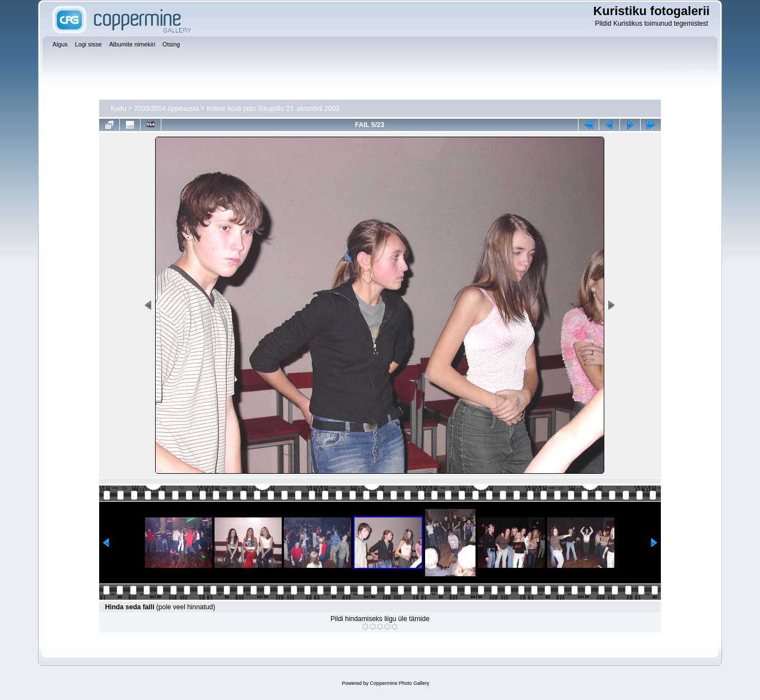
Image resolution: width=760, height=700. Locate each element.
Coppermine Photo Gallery (399, 683)
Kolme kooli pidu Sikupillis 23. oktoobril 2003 (273, 109)
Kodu (118, 109)
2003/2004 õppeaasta (166, 109)
